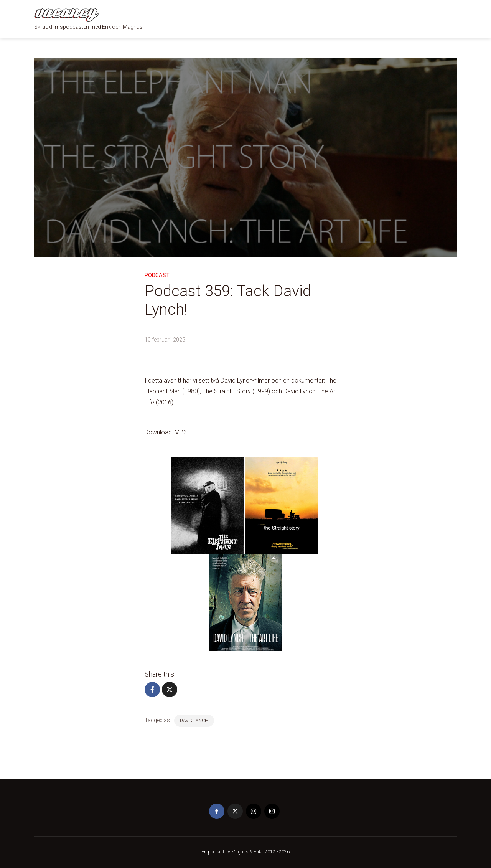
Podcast (157, 275)
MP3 (181, 432)
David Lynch (194, 721)
